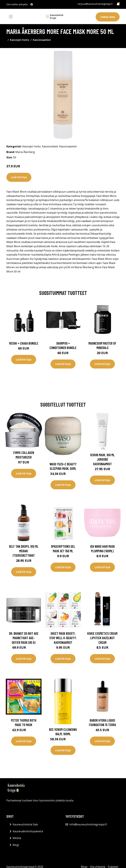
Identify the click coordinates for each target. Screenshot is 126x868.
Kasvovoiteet (50, 146)
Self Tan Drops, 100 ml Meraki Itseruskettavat (24, 551)
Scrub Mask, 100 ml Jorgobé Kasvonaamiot (102, 459)
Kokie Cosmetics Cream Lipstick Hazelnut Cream (102, 638)
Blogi (16, 845)
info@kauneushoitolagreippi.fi (88, 824)
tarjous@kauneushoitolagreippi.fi (95, 4)
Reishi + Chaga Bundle (24, 343)
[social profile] (32, 4)
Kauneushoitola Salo (25, 824)
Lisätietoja (19, 177)
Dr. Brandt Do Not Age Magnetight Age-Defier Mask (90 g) (24, 638)
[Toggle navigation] (11, 17)
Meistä (17, 838)
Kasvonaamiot (42, 40)
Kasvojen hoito (20, 40)
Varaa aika (108, 17)
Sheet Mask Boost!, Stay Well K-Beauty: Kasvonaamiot (63, 638)
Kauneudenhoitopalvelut (28, 831)
